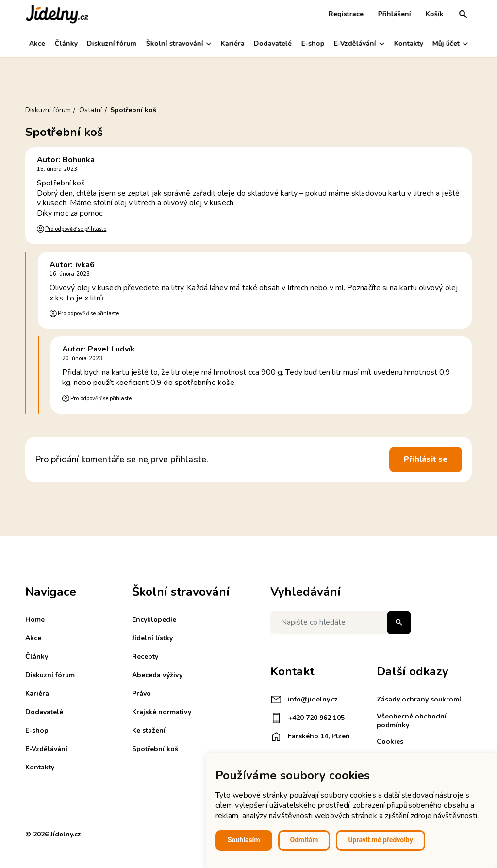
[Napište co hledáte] (341, 623)
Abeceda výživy (157, 675)
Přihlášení (395, 14)
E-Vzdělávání (359, 43)
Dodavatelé (273, 43)
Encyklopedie (154, 620)
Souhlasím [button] (244, 840)
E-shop (313, 43)
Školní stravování (178, 43)
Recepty (145, 657)
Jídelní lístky (152, 638)
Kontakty (409, 43)
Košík (435, 14)
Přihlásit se (426, 459)
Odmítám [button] (304, 840)
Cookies (390, 742)
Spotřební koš (155, 749)
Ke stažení (149, 730)
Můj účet (450, 43)
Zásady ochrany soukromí (419, 699)
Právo (141, 693)
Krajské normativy (162, 712)
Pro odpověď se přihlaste (76, 229)
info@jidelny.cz (304, 700)
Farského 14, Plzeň (310, 736)
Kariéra (233, 43)
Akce (37, 43)
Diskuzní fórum (112, 43)
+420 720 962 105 (307, 718)
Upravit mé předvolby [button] (380, 840)
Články (66, 43)
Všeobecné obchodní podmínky (412, 721)
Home (35, 620)
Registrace (346, 14)
